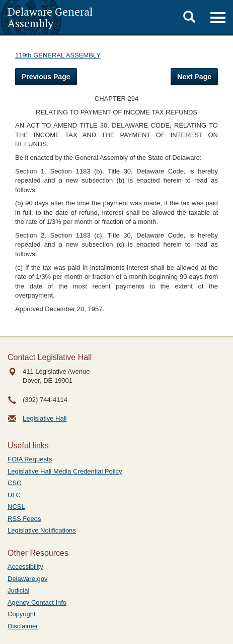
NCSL (16, 507)
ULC (14, 495)
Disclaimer (23, 626)
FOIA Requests (30, 459)
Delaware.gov (28, 579)
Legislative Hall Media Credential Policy (65, 471)
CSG (15, 483)
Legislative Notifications (42, 530)
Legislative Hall (45, 418)
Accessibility (25, 567)
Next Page (194, 77)
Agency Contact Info (37, 602)
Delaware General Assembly (50, 17)
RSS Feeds (24, 519)
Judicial (18, 590)
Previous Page (46, 77)
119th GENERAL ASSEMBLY (58, 55)
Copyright (22, 614)
